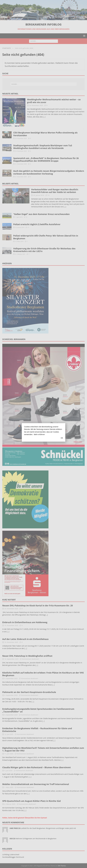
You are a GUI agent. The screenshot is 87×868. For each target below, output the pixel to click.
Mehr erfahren (39, 434)
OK (62, 438)
